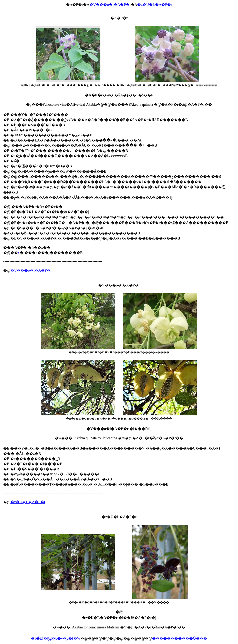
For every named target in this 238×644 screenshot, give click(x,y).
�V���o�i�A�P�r (110, 5)
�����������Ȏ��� (180, 638)
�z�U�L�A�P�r (155, 5)
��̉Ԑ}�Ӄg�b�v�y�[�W (56, 638)
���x (19, 253)
